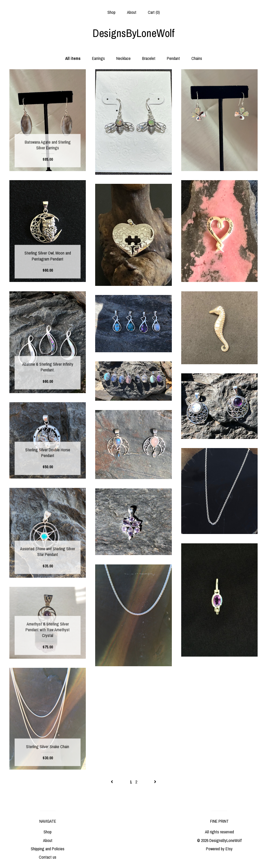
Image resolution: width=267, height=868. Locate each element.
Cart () (154, 12)
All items (73, 58)
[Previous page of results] (112, 782)
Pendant (173, 58)
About (132, 12)
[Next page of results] (155, 782)
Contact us (48, 857)
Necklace (123, 58)
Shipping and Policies (48, 849)
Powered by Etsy (219, 849)
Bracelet (149, 58)
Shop (111, 12)
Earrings (98, 58)
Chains (197, 58)
